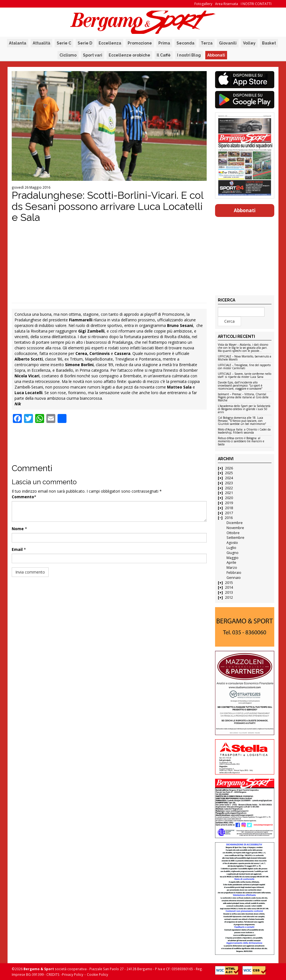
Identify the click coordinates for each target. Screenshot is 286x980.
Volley (249, 43)
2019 (229, 503)
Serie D (85, 43)
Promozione (140, 43)
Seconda (185, 43)
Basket (269, 43)
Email (17, 549)
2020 (229, 498)
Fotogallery (203, 4)
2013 (229, 592)
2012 (229, 597)
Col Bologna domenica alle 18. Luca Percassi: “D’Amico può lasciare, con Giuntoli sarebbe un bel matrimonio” (242, 421)
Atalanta (18, 43)
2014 (229, 587)
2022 (229, 488)
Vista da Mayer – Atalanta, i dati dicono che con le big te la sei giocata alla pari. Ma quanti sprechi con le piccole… (243, 348)
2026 (229, 468)
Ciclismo (68, 55)
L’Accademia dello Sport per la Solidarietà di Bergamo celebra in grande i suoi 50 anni (244, 409)
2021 (229, 493)
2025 (229, 473)
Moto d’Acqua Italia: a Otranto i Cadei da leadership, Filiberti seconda (244, 431)
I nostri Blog (189, 55)
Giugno (233, 553)
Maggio (233, 558)
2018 (229, 508)
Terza (207, 43)
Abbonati (216, 55)
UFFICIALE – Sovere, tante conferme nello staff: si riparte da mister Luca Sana (245, 376)
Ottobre (233, 533)
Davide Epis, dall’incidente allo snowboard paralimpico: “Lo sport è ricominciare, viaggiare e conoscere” (240, 386)
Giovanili (228, 43)
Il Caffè (164, 55)
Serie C (64, 43)
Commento (23, 497)
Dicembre (235, 523)
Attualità (41, 43)
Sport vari (93, 55)
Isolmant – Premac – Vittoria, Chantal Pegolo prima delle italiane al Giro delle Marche (243, 397)
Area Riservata (227, 4)
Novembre (235, 528)
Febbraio (234, 573)
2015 (229, 583)
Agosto (232, 543)
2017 (229, 513)
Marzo (232, 568)
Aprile (231, 562)
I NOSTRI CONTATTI (256, 4)
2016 (229, 518)
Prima (164, 43)
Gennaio (234, 578)
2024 (229, 478)
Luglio (231, 548)
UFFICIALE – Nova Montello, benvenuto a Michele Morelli (245, 358)
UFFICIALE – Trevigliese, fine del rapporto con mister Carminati (244, 367)
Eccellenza (110, 43)
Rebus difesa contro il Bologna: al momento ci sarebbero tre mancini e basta (241, 441)
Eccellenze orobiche (129, 55)
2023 (229, 483)
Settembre (235, 538)
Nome (18, 529)
